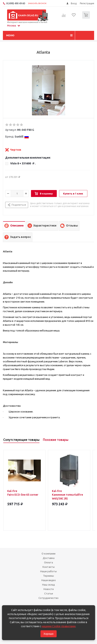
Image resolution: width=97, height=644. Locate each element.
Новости (49, 589)
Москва (14, 25)
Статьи (49, 593)
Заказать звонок (37, 3)
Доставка (49, 558)
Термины (48, 576)
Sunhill (22, 137)
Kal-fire (24, 493)
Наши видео (49, 580)
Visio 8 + (23, 163)
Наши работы (48, 571)
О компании (48, 554)
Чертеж (16, 150)
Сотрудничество (48, 598)
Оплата (48, 562)
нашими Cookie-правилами (59, 626)
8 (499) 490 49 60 (16, 3)
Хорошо (48, 634)
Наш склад (48, 585)
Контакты (49, 567)
